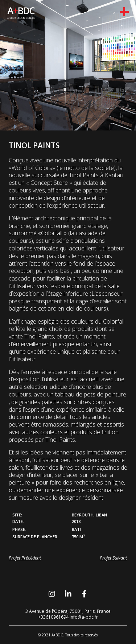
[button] (7, 119)
